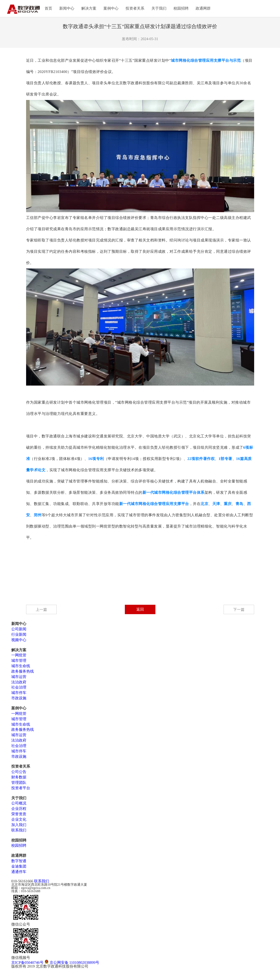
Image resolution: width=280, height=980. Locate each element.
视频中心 (19, 640)
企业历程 (19, 809)
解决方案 (89, 8)
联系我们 (19, 830)
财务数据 (19, 777)
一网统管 (19, 655)
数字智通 (19, 861)
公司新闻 (19, 629)
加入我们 (19, 825)
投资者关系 (135, 8)
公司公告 (19, 772)
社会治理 (19, 687)
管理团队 (19, 783)
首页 (48, 8)
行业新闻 (19, 634)
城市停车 (19, 693)
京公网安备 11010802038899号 (72, 963)
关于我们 (159, 8)
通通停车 (19, 872)
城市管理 (19, 660)
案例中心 (111, 8)
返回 (140, 609)
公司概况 (19, 803)
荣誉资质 (19, 814)
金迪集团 (19, 866)
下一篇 (239, 610)
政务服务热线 (23, 671)
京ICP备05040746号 (27, 963)
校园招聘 (181, 8)
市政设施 (19, 698)
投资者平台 (21, 788)
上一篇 (41, 610)
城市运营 (19, 677)
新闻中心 (67, 8)
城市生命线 (21, 666)
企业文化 (19, 819)
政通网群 (203, 8)
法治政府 (19, 682)
